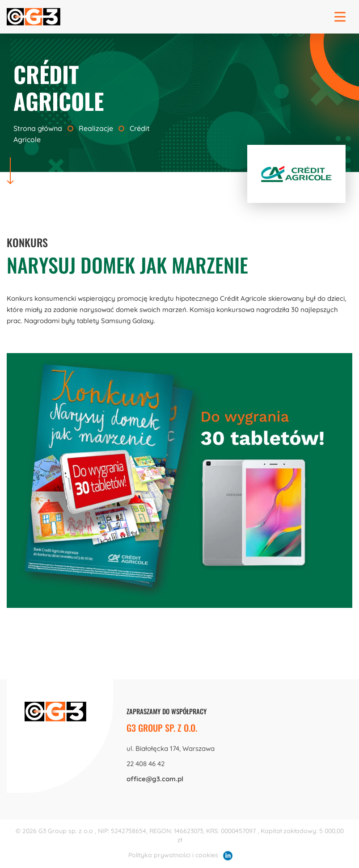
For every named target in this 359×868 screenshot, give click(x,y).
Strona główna (39, 128)
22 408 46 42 (146, 764)
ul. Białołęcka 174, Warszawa (171, 748)
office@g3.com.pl (155, 779)
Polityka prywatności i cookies (173, 855)
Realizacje (96, 128)
